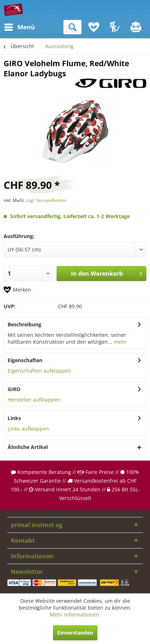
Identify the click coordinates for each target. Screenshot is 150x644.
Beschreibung (24, 324)
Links (14, 418)
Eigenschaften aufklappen (39, 371)
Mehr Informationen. (75, 615)
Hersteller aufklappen (34, 400)
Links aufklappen (28, 429)
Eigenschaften (25, 360)
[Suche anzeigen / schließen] (72, 27)
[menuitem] (11, 27)
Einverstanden (75, 633)
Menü (13, 26)
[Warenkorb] (137, 27)
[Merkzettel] (94, 27)
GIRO (14, 389)
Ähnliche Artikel (28, 447)
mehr (120, 342)
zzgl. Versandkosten (46, 200)
